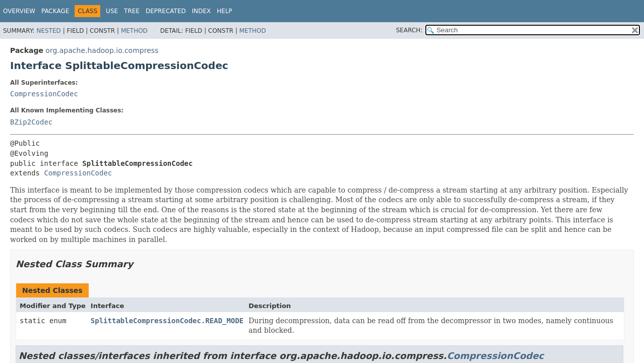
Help (224, 11)
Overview (19, 11)
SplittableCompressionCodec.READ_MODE (167, 321)
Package (55, 11)
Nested (48, 31)
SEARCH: (409, 30)
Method (134, 31)
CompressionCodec (44, 94)
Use (112, 11)
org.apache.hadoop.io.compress (102, 50)
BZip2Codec (31, 122)
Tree (132, 11)
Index (202, 11)
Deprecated (166, 11)
